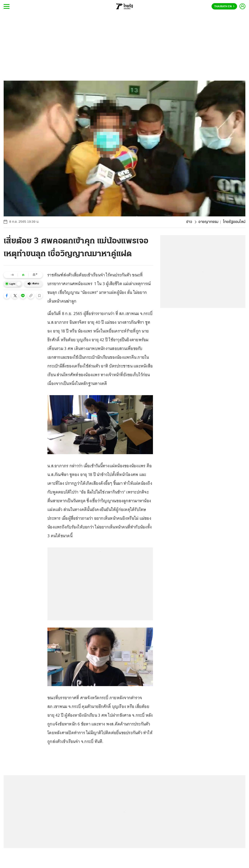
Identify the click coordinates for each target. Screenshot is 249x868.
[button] (7, 296)
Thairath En (224, 7)
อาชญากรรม (208, 222)
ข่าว (189, 222)
